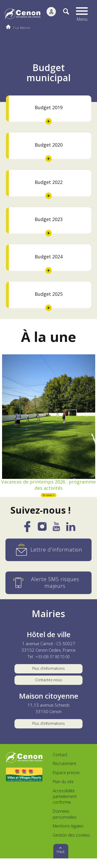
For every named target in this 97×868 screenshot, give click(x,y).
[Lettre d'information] (49, 553)
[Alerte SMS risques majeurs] (49, 586)
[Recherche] (63, 14)
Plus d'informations (48, 673)
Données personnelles (65, 824)
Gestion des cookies (71, 845)
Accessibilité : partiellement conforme (65, 806)
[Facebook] (27, 533)
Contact (60, 764)
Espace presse (66, 782)
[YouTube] (56, 532)
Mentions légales (68, 836)
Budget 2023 (49, 219)
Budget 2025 (49, 294)
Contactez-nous (49, 686)
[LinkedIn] (71, 532)
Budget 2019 (49, 107)
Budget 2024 (49, 257)
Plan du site (63, 791)
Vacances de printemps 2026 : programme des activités (48, 486)
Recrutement (65, 773)
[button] (83, 14)
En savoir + (48, 498)
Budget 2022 (49, 182)
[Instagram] (42, 532)
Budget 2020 (49, 145)
